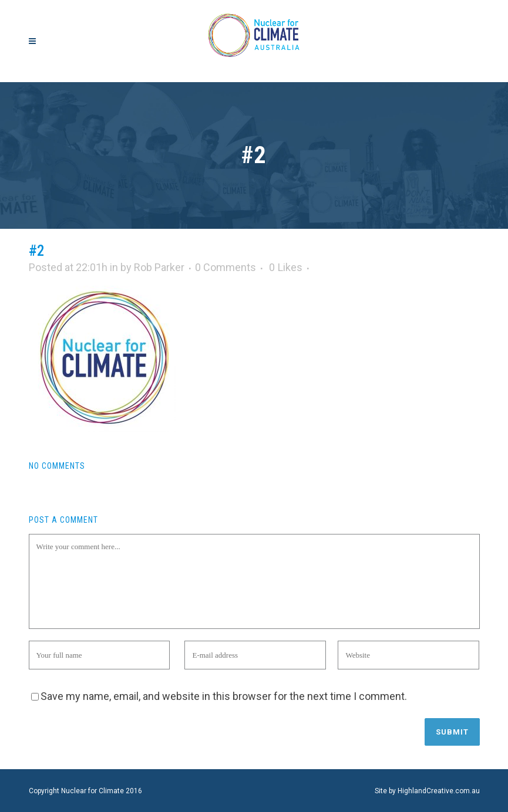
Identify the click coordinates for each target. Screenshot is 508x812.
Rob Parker (159, 267)
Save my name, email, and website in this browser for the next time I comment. (224, 696)
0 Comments (226, 267)
